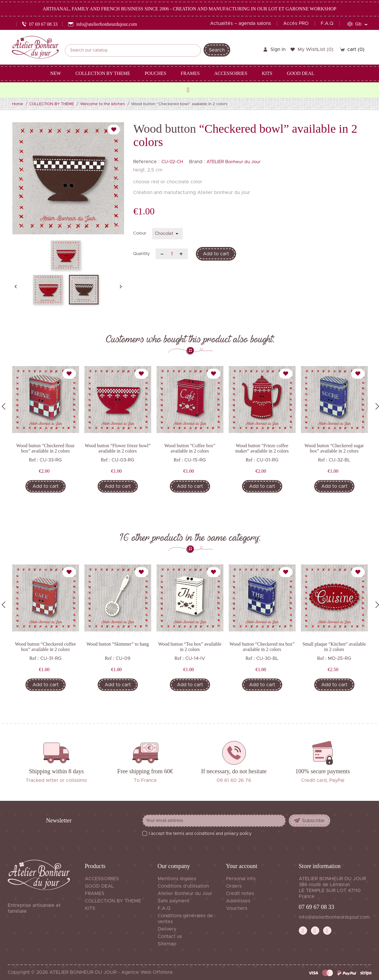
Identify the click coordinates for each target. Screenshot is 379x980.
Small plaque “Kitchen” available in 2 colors (334, 647)
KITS (90, 908)
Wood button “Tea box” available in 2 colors (190, 647)
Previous (4, 406)
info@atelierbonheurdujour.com (334, 917)
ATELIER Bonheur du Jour (234, 162)
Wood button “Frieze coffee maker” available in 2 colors (262, 448)
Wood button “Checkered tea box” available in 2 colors (262, 647)
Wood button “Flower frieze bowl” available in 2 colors (118, 448)
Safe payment (174, 901)
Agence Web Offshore (147, 972)
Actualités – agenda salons (241, 23)
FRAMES (95, 894)
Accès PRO (296, 23)
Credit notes (240, 894)
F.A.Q (327, 23)
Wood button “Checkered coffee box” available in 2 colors (46, 647)
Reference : (146, 162)
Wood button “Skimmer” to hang (118, 644)
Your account (242, 866)
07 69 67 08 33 (317, 907)
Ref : (34, 460)
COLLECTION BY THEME (113, 901)
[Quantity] (172, 254)
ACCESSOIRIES (102, 879)
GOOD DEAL (99, 886)
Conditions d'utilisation (183, 886)
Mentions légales (177, 879)
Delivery (167, 929)
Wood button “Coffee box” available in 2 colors (190, 448)
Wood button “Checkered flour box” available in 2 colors (45, 448)
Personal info (241, 879)
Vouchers (237, 908)
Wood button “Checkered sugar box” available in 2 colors (334, 448)
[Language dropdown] (357, 24)
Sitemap (167, 944)
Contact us (170, 936)
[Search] (133, 50)
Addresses (238, 901)
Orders (234, 886)
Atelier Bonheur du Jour (185, 894)
